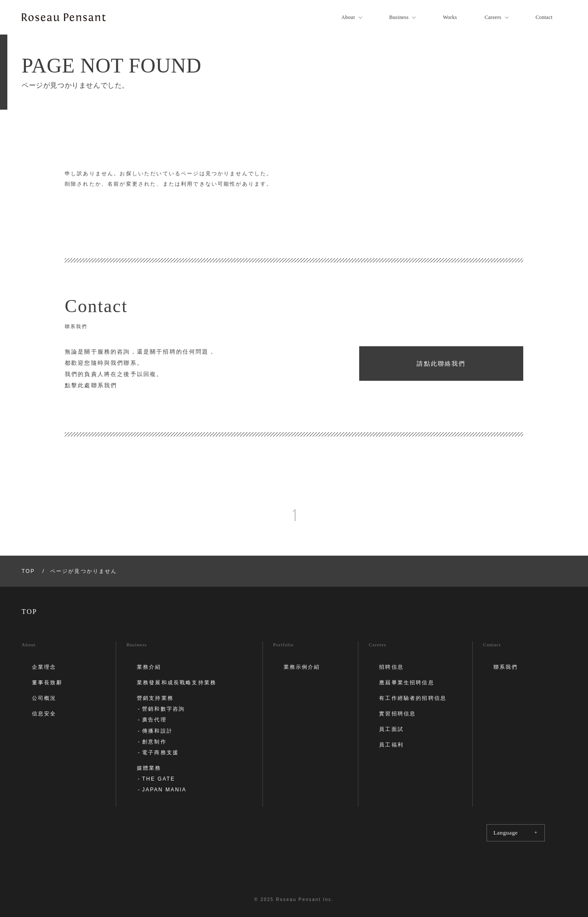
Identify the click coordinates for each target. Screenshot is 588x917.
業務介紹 (149, 667)
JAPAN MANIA (164, 790)
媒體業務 (149, 768)
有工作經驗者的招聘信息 (413, 698)
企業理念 (44, 667)
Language (516, 833)
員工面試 (391, 729)
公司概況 (44, 698)
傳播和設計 (157, 731)
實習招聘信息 (397, 714)
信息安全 (44, 714)
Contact (544, 17)
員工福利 (391, 745)
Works (450, 17)
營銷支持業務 (155, 698)
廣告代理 (154, 720)
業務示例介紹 (302, 667)
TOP (28, 571)
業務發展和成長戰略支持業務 (177, 683)
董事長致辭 (47, 683)
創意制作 (154, 742)
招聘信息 (391, 667)
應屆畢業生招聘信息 (406, 683)
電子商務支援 (160, 753)
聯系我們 (506, 667)
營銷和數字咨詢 (163, 709)
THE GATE (158, 779)
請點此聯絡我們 (441, 364)
